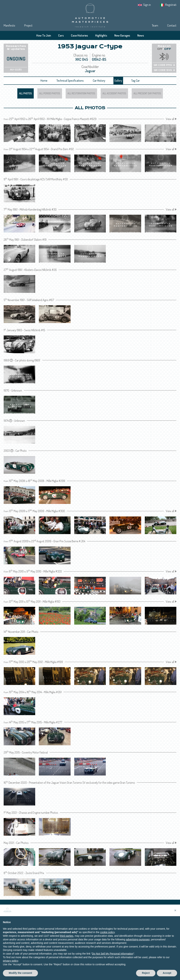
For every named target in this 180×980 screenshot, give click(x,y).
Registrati (171, 5)
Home (44, 81)
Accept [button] (167, 973)
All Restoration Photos (81, 93)
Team (155, 25)
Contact (172, 25)
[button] (175, 910)
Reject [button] (146, 973)
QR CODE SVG (164, 70)
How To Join (44, 35)
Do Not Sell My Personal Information (113, 954)
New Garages (122, 35)
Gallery (118, 81)
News (141, 35)
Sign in (147, 5)
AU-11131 (16, 70)
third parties (67, 936)
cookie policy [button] (107, 932)
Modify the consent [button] (20, 973)
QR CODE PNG (164, 65)
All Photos (26, 93)
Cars (61, 35)
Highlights (101, 35)
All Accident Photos (114, 93)
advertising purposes (138, 939)
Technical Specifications (70, 81)
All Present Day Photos (147, 93)
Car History (99, 81)
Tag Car (136, 81)
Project (28, 25)
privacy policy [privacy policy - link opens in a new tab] (10, 961)
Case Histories (79, 35)
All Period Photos (50, 93)
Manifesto (9, 25)
